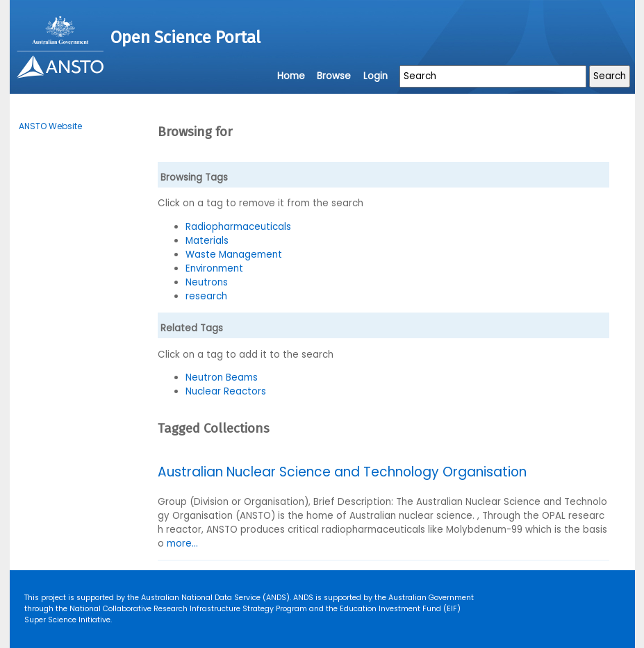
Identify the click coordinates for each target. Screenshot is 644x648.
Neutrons (207, 282)
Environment (214, 268)
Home (291, 76)
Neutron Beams (222, 377)
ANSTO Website (50, 126)
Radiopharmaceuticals (238, 227)
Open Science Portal (185, 38)
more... (182, 543)
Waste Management (234, 255)
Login (375, 76)
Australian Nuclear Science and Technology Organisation (342, 472)
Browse (334, 76)
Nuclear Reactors (226, 391)
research (206, 296)
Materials (207, 241)
